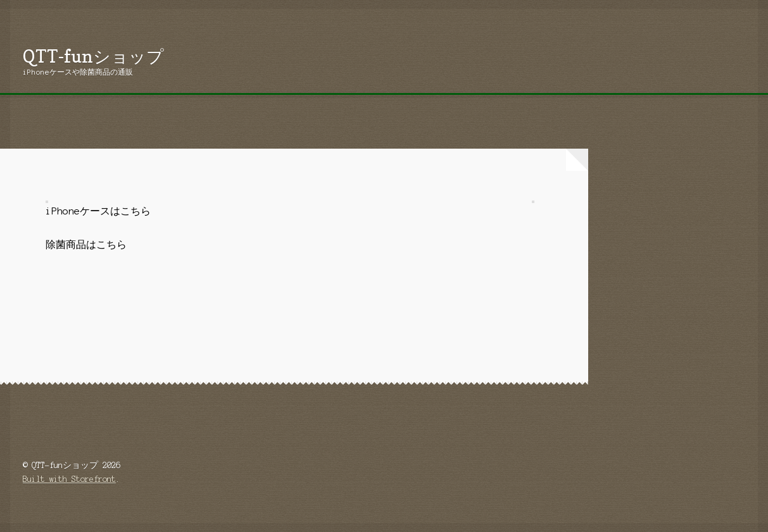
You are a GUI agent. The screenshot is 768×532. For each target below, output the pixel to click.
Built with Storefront (69, 479)
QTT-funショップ (93, 56)
